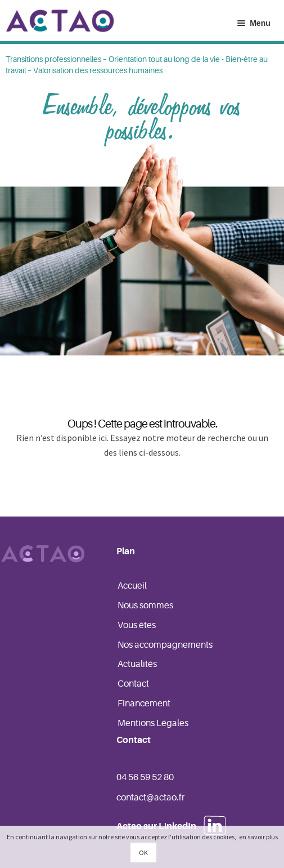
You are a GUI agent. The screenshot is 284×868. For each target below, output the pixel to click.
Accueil (132, 586)
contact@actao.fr (150, 798)
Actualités (137, 664)
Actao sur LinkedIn (156, 826)
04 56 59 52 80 (145, 777)
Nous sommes (145, 606)
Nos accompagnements (165, 645)
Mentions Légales (153, 723)
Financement (144, 704)
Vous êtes (137, 625)
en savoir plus (258, 837)
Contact (133, 684)
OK (143, 853)
